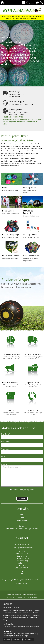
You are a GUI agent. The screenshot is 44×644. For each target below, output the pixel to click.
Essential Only (29, 639)
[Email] (22, 460)
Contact (22, 538)
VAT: (17, 584)
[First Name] (22, 437)
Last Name (5, 442)
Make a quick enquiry (18, 428)
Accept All (7, 639)
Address (22, 551)
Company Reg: (7, 580)
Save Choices (17, 639)
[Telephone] (22, 452)
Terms (21, 490)
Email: (12, 548)
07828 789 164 (23, 544)
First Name (6, 434)
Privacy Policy (29, 490)
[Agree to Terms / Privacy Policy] (11, 489)
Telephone (5, 449)
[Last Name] (22, 445)
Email (4, 457)
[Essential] (5, 624)
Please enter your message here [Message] (22, 476)
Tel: (16, 544)
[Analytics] (5, 631)
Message (4, 464)
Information (22, 508)
